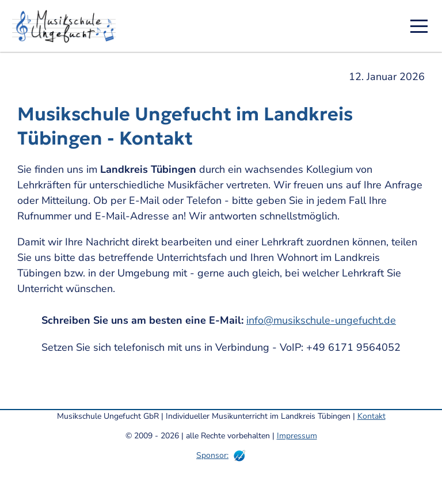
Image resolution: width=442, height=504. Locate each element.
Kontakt (371, 416)
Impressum (297, 436)
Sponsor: (212, 455)
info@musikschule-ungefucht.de (321, 320)
